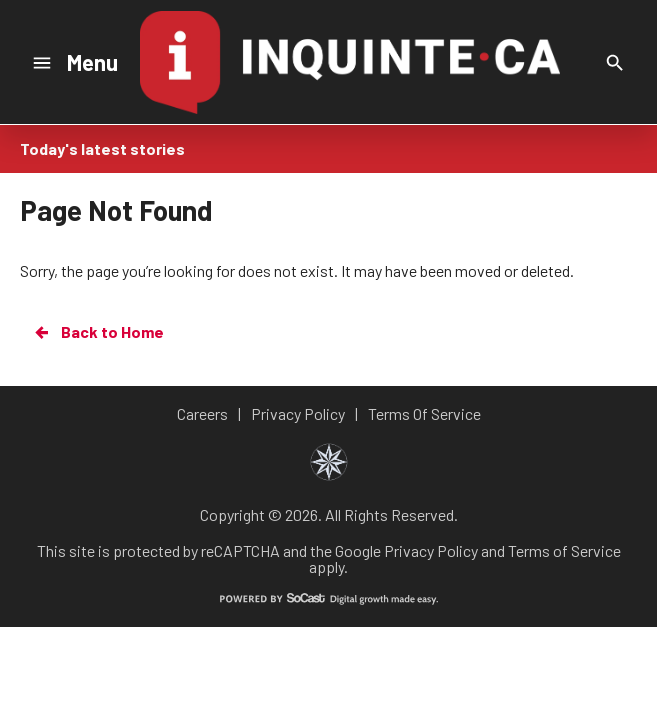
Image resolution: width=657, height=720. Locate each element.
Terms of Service (564, 550)
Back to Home (98, 332)
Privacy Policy (431, 550)
